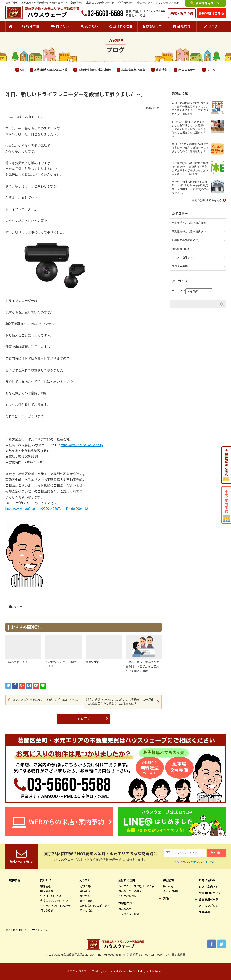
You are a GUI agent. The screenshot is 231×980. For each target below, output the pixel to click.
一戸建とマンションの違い (56, 905)
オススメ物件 (187, 70)
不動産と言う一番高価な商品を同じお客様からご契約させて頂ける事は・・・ (142, 667)
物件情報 (33, 26)
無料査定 (85, 891)
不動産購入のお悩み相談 (51, 70)
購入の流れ (47, 891)
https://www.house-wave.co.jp (82, 445)
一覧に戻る (83, 719)
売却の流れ (86, 886)
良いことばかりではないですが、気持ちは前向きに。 (46, 700)
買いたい (62, 26)
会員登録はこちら (211, 13)
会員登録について (210, 893)
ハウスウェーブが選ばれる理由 (137, 886)
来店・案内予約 (182, 13)
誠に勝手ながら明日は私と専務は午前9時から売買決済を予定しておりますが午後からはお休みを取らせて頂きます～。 (190, 169)
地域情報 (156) (180, 249)
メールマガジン (209, 906)
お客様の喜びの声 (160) (186, 240)
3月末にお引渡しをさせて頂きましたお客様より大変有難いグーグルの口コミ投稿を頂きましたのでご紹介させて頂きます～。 (190, 129)
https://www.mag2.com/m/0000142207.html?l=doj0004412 (47, 509)
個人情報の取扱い (16, 930)
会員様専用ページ (207, 3)
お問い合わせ (207, 880)
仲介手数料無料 (128, 896)
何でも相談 (47, 910)
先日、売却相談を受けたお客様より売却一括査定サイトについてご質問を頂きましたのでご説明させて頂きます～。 (190, 108)
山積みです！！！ (17, 662)
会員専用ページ (209, 899)
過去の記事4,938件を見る (207, 200)
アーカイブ (178, 291)
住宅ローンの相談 (51, 896)
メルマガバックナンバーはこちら (195, 862)
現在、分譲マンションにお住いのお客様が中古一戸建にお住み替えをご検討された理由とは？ (120, 702)
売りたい (92, 26)
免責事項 (204, 912)
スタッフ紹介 (170, 891)
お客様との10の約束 (130, 891)
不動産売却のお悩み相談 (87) (189, 231)
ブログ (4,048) (180, 266)
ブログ (213, 26)
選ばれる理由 (123, 26)
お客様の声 (154, 26)
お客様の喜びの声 (133, 70)
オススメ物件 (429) (183, 257)
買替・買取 (86, 900)
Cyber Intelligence (153, 971)
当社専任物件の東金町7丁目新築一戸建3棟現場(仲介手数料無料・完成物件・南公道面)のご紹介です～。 (190, 187)
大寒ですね (93, 662)
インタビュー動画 (129, 914)
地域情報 (162, 70)
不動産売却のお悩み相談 (94, 70)
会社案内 (184, 26)
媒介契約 (85, 896)
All (22, 70)
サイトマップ (40, 930)
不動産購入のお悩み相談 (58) (189, 223)
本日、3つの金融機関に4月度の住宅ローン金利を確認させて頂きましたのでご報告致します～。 (190, 150)
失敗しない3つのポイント (55, 900)
